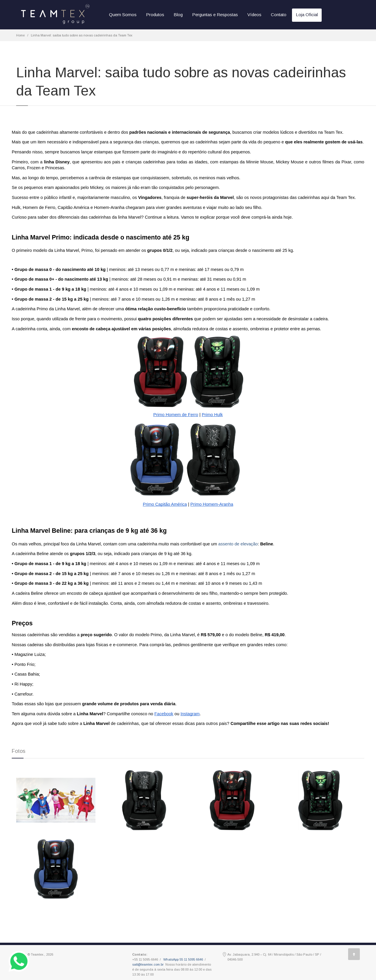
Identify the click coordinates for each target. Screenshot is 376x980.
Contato (279, 15)
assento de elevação (238, 544)
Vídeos (254, 15)
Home (20, 35)
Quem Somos (123, 15)
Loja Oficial (307, 15)
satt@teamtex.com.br (148, 964)
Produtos (155, 15)
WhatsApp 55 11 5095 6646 (183, 959)
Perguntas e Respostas (215, 15)
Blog (178, 15)
